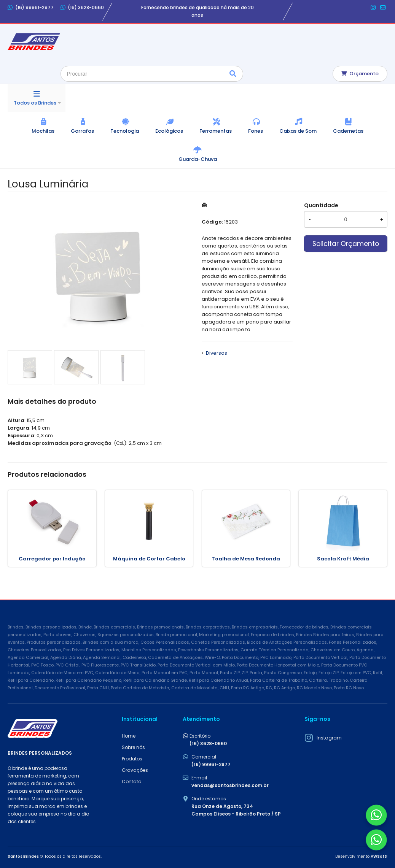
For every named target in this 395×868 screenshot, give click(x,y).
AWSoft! (379, 856)
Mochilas (43, 131)
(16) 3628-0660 (82, 8)
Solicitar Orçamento (346, 244)
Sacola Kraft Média (343, 559)
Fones (256, 131)
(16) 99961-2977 (31, 8)
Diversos (217, 353)
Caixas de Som (298, 131)
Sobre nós (133, 747)
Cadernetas (348, 131)
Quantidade (321, 205)
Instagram (329, 738)
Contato (131, 782)
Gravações (135, 770)
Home (129, 736)
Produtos (132, 759)
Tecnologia (125, 131)
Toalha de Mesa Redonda (246, 559)
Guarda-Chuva (198, 159)
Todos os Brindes (35, 103)
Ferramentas (216, 131)
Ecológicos (169, 131)
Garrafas (82, 131)
